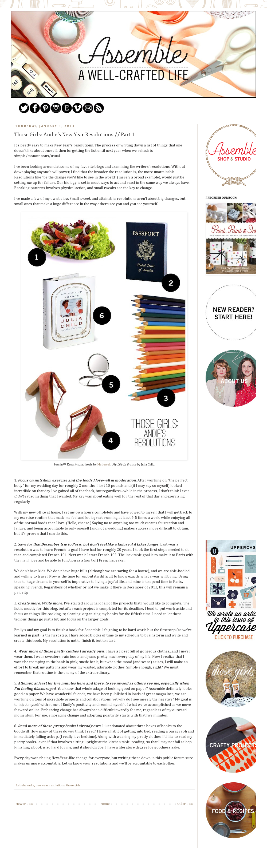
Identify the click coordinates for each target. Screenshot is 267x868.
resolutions (57, 786)
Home (105, 804)
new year (42, 786)
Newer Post (24, 804)
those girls (73, 786)
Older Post (185, 804)
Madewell (104, 465)
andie (30, 786)
